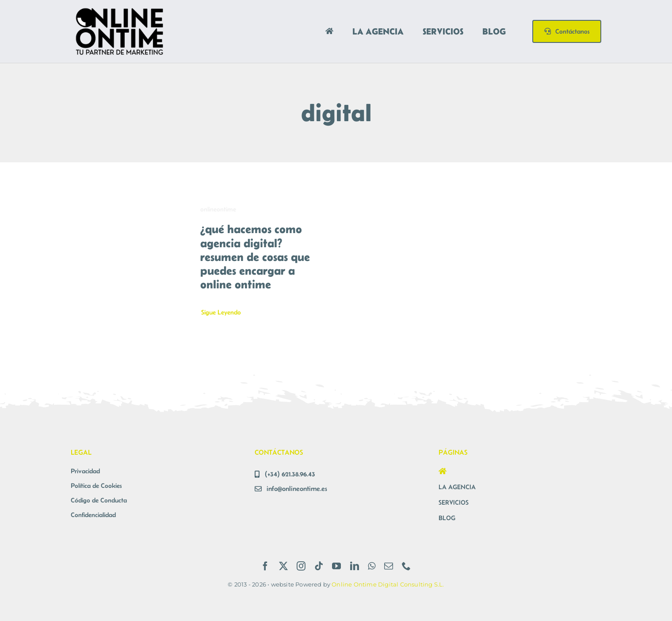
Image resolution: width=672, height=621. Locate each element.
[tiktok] (319, 566)
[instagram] (301, 566)
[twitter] (283, 566)
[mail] (389, 566)
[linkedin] (355, 566)
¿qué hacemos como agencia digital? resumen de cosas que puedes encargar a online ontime (255, 257)
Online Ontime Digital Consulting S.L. (388, 584)
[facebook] (265, 566)
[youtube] (336, 566)
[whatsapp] (372, 566)
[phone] (406, 566)
